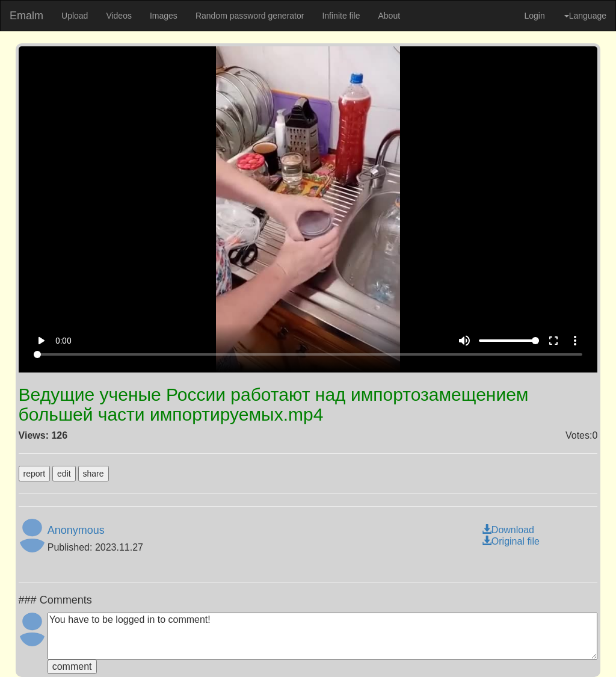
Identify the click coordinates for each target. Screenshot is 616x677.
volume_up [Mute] (464, 341)
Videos (119, 16)
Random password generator (250, 16)
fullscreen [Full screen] (553, 341)
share (94, 474)
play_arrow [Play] (41, 341)
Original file (511, 541)
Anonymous (76, 530)
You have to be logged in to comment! (323, 636)
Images (164, 16)
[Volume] (509, 341)
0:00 (63, 341)
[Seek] (308, 354)
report (35, 474)
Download (508, 530)
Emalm (26, 16)
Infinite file (341, 16)
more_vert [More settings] (575, 341)
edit (64, 474)
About (389, 16)
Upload (75, 16)
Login (534, 16)
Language (585, 16)
